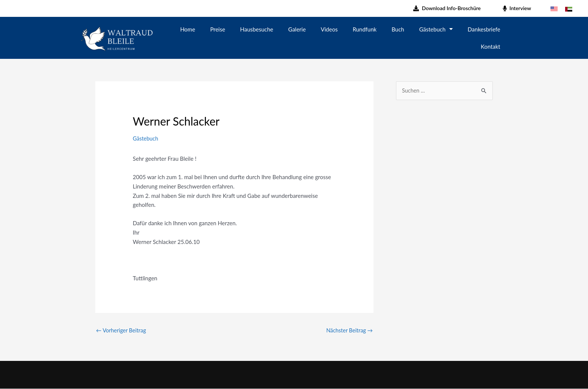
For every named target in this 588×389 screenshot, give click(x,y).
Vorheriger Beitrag (122, 331)
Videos (329, 29)
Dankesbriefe (484, 29)
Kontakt (490, 46)
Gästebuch (436, 29)
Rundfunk (364, 29)
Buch (398, 29)
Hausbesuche (256, 29)
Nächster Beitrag (349, 331)
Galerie (297, 29)
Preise (217, 29)
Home (187, 29)
